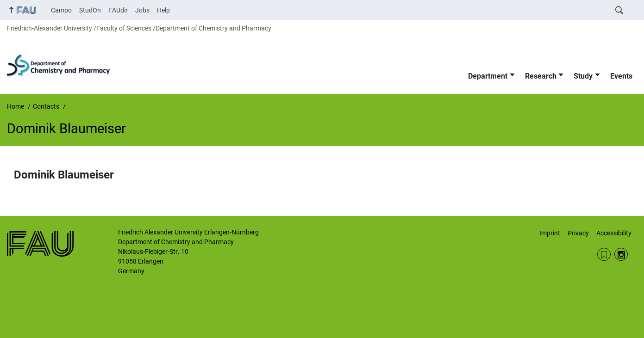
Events (621, 76)
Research (541, 76)
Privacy (578, 233)
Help (163, 10)
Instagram (621, 255)
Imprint (550, 233)
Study (583, 76)
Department (488, 76)
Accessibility (614, 233)
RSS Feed (604, 255)
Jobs (142, 10)
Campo (61, 10)
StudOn (90, 10)
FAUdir (118, 10)
